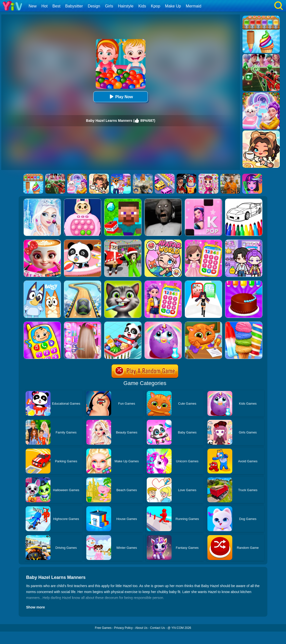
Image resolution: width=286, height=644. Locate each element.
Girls (109, 6)
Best (56, 6)
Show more (35, 607)
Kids (142, 6)
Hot (44, 6)
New (33, 6)
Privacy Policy (123, 628)
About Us (141, 628)
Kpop (156, 6)
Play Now (120, 97)
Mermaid (193, 6)
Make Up (173, 6)
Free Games (103, 628)
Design (94, 6)
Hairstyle (126, 6)
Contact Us (158, 628)
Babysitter (74, 6)
